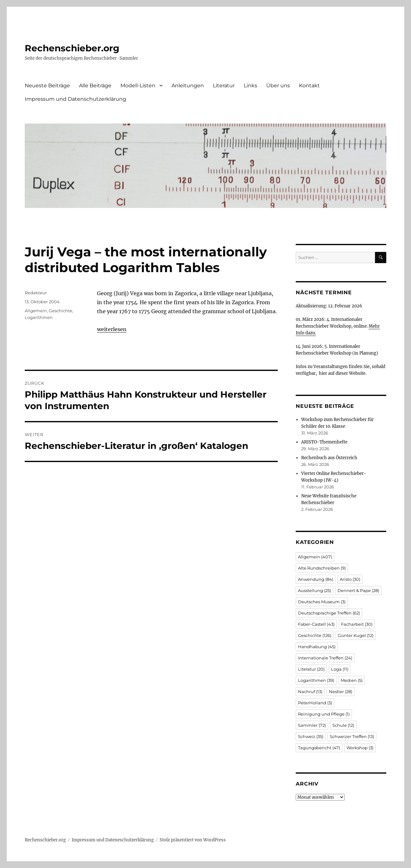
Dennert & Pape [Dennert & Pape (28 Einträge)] (358, 590)
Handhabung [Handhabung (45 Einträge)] (317, 647)
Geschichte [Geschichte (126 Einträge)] (315, 635)
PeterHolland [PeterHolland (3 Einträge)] (315, 703)
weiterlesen (112, 329)
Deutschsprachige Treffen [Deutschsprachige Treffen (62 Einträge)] (329, 613)
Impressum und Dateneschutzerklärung (113, 840)
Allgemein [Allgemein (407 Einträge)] (315, 557)
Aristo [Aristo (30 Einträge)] (350, 579)
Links (250, 86)
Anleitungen (188, 86)
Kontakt (309, 86)
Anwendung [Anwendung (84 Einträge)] (316, 579)
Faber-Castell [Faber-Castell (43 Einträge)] (316, 624)
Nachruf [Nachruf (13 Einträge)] (310, 692)
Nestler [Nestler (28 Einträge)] (341, 692)
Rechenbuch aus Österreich (329, 458)
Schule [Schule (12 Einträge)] (343, 725)
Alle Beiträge (95, 86)
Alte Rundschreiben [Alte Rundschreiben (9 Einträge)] (322, 568)
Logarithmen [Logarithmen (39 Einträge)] (316, 680)
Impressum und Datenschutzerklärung (75, 99)
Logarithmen (39, 317)
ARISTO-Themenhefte (324, 442)
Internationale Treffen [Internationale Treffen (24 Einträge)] (325, 658)
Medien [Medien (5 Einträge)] (352, 680)
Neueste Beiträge (47, 86)
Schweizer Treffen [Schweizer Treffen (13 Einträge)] (352, 736)
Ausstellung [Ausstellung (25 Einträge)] (315, 590)
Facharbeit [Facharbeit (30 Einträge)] (357, 624)
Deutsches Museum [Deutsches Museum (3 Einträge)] (322, 602)
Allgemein (36, 311)
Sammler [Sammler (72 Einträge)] (312, 725)
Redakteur (36, 293)
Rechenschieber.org (72, 48)
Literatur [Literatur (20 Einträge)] (311, 669)
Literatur (224, 86)
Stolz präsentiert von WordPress (193, 840)
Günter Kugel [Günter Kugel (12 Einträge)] (356, 635)
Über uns (278, 86)
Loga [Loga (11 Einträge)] (340, 669)
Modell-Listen (138, 86)
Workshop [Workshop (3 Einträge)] (360, 748)
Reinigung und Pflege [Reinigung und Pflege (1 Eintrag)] (324, 714)
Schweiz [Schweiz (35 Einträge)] (311, 736)
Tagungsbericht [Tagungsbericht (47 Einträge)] (319, 748)
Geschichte (61, 311)
